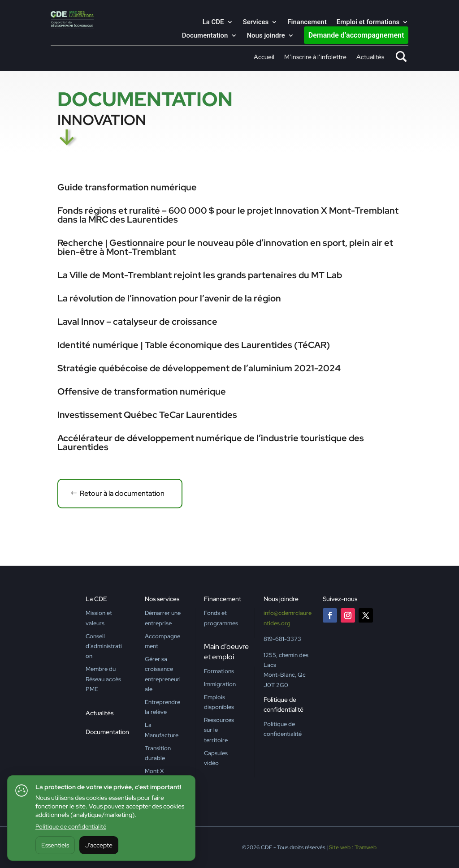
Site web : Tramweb (353, 847)
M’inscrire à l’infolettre (315, 57)
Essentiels (55, 845)
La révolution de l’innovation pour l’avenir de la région (169, 298)
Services (256, 22)
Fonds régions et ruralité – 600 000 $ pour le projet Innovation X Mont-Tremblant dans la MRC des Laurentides (228, 215)
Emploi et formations (368, 22)
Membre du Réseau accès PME (103, 679)
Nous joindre (266, 36)
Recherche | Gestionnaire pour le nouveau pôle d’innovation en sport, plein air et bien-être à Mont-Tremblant (225, 247)
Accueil (264, 57)
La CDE (213, 22)
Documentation (205, 36)
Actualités (370, 57)
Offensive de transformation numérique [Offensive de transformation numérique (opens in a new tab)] (142, 391)
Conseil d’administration (104, 646)
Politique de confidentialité (71, 827)
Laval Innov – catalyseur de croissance (137, 322)
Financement (307, 22)
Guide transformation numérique (127, 187)
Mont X (154, 771)
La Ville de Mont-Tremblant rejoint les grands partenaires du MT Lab (200, 275)
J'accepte (99, 845)
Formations (219, 671)
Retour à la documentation (122, 493)
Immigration (220, 684)
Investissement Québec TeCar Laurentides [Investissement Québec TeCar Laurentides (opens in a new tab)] (147, 415)
